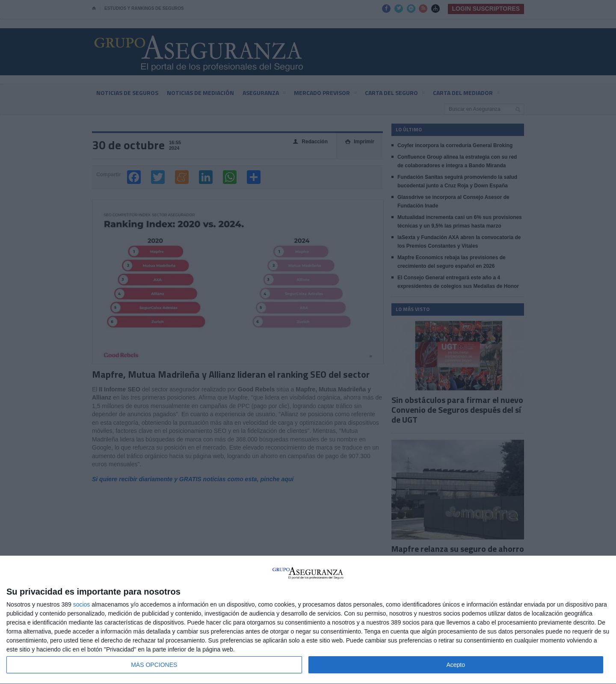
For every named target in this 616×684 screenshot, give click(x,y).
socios (82, 604)
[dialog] (308, 620)
